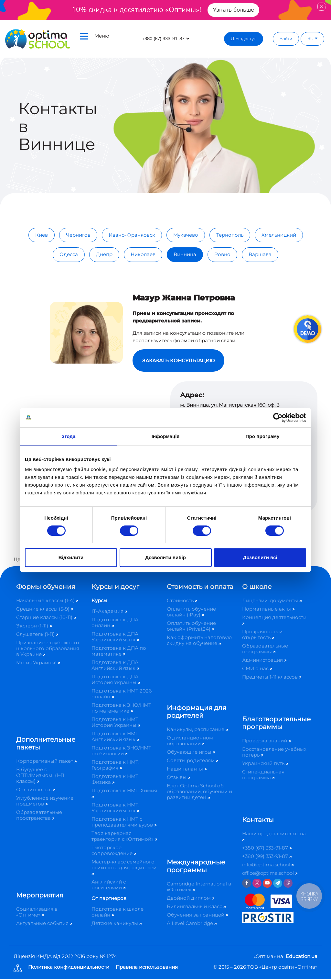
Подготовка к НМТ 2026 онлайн (122, 695)
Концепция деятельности (274, 620)
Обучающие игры (191, 753)
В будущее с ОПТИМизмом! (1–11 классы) (40, 776)
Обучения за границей (197, 916)
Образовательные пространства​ (39, 816)
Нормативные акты (268, 610)
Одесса (69, 254)
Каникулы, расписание (197, 730)
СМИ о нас (257, 669)
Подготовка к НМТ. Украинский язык (115, 809)
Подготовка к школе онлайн (117, 913)
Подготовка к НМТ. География (115, 766)
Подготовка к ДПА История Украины (116, 680)
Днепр (104, 254)
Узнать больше (233, 10)
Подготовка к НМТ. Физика (115, 780)
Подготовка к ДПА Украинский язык (115, 638)
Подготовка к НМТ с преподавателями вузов (124, 823)
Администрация (264, 661)
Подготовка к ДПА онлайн (115, 623)
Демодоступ (244, 39)
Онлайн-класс (36, 790)
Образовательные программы (265, 650)
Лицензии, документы (272, 601)
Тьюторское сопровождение (114, 851)
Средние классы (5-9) (45, 610)
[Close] (321, 7)
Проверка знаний (266, 742)
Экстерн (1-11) (34, 627)
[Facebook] (247, 884)
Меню (95, 36)
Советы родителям (192, 761)
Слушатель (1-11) (37, 635)
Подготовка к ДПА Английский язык (115, 666)
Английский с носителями (109, 886)
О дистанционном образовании (190, 742)
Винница (185, 254)
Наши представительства (274, 837)
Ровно (222, 254)
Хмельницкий (279, 235)
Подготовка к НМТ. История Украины (116, 723)
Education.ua (302, 957)
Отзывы (178, 778)
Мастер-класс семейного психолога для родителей (124, 868)
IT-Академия (109, 612)
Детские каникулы (117, 924)
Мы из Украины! (38, 664)
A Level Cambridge (192, 924)
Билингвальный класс (196, 907)
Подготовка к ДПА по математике (119, 652)
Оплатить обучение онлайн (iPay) (191, 613)
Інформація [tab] (166, 436)
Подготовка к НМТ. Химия (124, 794)
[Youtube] (267, 884)
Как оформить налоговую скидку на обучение (199, 641)
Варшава (260, 254)
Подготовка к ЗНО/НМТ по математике (121, 709)
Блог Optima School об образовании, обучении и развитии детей (199, 792)
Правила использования (147, 968)
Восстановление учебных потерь (274, 753)
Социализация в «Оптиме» (37, 913)
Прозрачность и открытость (262, 635)
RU (312, 39)
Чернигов (78, 235)
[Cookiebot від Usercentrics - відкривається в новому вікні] (278, 418)
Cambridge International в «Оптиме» (199, 888)
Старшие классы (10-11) (46, 618)
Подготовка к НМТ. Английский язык (115, 737)
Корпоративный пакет (46, 762)
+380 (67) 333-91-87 (267, 849)
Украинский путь (265, 764)
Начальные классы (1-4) (47, 601)
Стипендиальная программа (263, 776)
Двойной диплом (191, 899)
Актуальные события (44, 924)
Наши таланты (187, 770)
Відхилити (71, 557)
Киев (42, 235)
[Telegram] (278, 884)
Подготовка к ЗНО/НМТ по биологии (121, 752)
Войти (286, 39)
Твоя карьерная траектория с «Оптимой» (124, 837)
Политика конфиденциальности (69, 968)
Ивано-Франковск (132, 235)
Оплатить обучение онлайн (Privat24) (191, 627)
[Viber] (288, 884)
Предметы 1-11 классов (272, 678)
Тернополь (230, 235)
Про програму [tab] (263, 436)
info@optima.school (268, 866)
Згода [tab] (69, 436)
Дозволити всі (260, 557)
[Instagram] (257, 884)
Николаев (143, 254)
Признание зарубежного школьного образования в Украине (48, 649)
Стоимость (182, 601)
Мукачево (186, 235)
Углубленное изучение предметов (45, 802)
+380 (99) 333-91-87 (267, 857)
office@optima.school (270, 874)
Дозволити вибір (165, 557)
